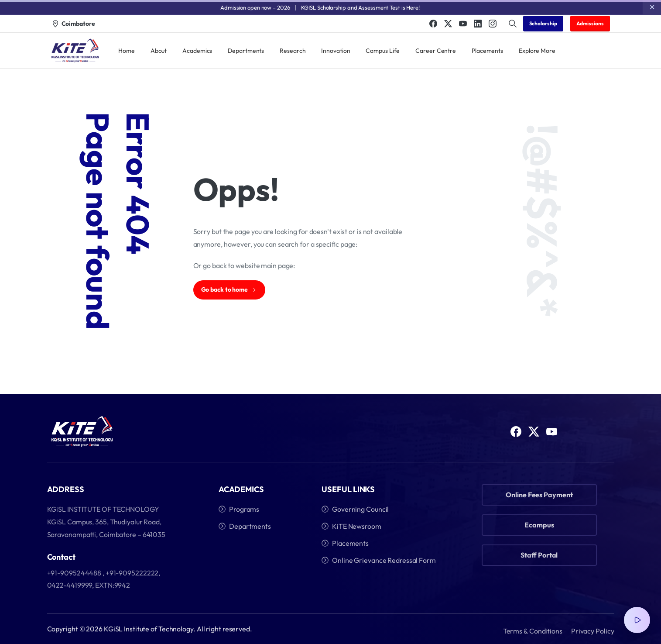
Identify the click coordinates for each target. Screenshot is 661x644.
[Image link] (82, 432)
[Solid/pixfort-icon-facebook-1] (516, 434)
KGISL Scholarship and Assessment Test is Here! (360, 7)
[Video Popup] (637, 620)
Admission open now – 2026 (255, 7)
